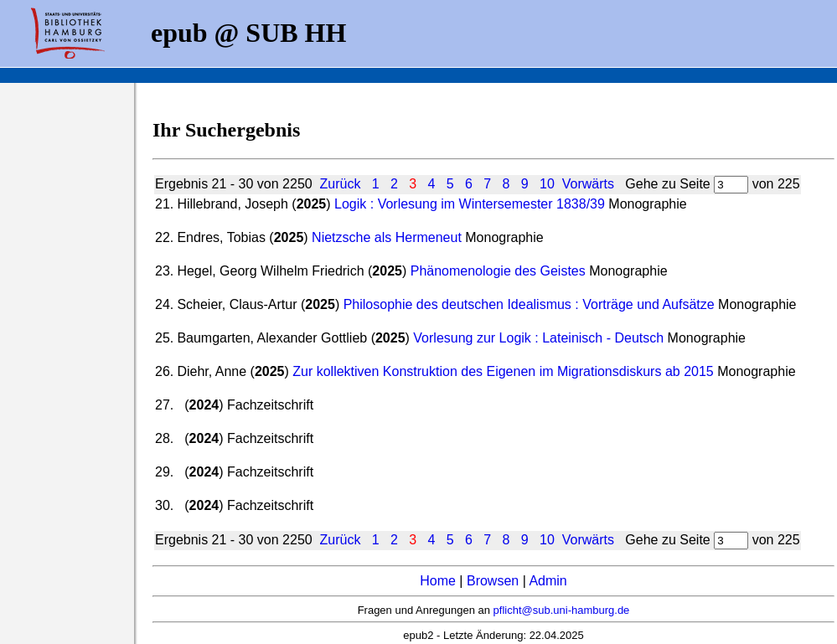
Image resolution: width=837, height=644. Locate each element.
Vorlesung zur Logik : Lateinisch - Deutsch (538, 338)
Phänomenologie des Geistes (498, 271)
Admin (548, 581)
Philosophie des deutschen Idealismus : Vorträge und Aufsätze (529, 304)
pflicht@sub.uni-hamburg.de (562, 610)
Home (438, 581)
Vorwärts (588, 184)
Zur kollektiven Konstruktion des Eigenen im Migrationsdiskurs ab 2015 (503, 371)
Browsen (493, 581)
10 (547, 184)
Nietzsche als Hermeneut (387, 237)
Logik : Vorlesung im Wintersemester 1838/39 (470, 204)
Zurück (341, 184)
